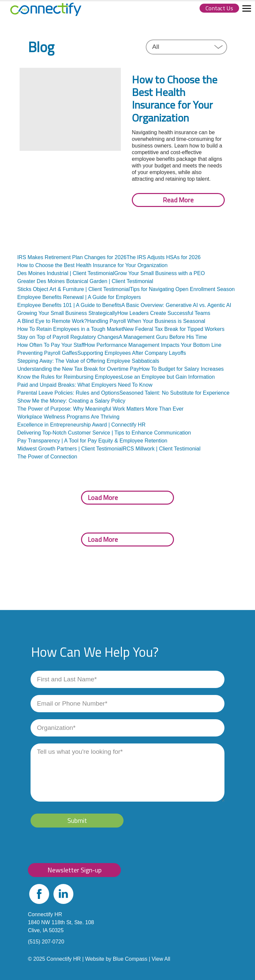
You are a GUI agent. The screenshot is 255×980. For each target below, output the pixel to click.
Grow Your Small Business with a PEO (160, 273)
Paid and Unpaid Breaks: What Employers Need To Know (85, 385)
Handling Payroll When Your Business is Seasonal (146, 321)
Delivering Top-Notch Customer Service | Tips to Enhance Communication (104, 433)
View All (161, 959)
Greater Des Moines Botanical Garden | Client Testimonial (85, 281)
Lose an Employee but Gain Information (168, 377)
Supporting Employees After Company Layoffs (132, 353)
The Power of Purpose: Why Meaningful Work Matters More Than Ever (100, 409)
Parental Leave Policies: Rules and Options (68, 393)
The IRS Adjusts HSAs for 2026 (164, 257)
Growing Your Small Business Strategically (67, 313)
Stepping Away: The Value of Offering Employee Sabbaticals (88, 361)
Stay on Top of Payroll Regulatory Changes (68, 337)
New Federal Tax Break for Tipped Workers (174, 329)
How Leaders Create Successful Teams (164, 313)
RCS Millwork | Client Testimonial (162, 449)
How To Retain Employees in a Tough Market (70, 329)
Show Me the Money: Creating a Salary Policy (71, 401)
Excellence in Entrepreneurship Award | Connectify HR (81, 425)
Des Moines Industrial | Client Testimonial (66, 273)
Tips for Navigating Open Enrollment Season (182, 289)
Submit (77, 820)
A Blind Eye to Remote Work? (52, 321)
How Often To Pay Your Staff (51, 345)
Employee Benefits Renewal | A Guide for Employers (79, 297)
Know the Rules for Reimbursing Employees (69, 377)
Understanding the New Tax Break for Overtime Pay (78, 369)
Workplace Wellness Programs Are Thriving (68, 417)
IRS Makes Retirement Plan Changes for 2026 (72, 257)
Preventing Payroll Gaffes (47, 353)
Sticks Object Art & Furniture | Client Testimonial (74, 289)
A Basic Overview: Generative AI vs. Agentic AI (176, 305)
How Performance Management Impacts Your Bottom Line (153, 345)
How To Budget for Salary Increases (181, 369)
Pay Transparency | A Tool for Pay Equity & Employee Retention (92, 441)
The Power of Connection (47, 457)
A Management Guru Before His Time (163, 337)
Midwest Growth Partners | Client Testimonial (70, 449)
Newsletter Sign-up (75, 870)
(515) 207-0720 (46, 942)
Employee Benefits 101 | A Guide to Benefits (69, 305)
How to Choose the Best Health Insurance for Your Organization (92, 265)
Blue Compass (130, 959)
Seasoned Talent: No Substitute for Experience (174, 393)
